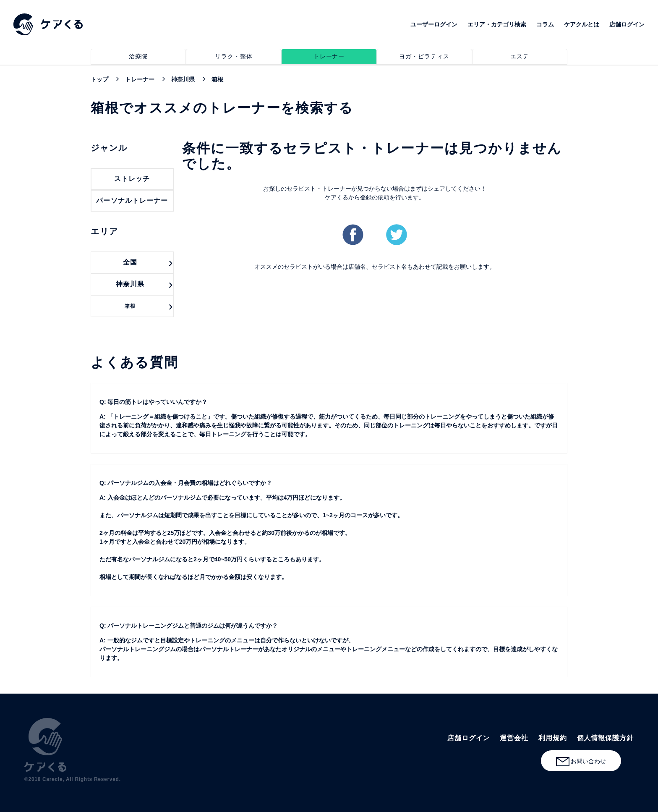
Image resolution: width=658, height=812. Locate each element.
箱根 (130, 306)
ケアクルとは (582, 24)
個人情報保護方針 (605, 738)
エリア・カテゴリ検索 (497, 24)
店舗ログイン (627, 24)
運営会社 (514, 738)
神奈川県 (130, 284)
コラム (545, 24)
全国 (130, 262)
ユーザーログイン (434, 24)
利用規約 (553, 738)
